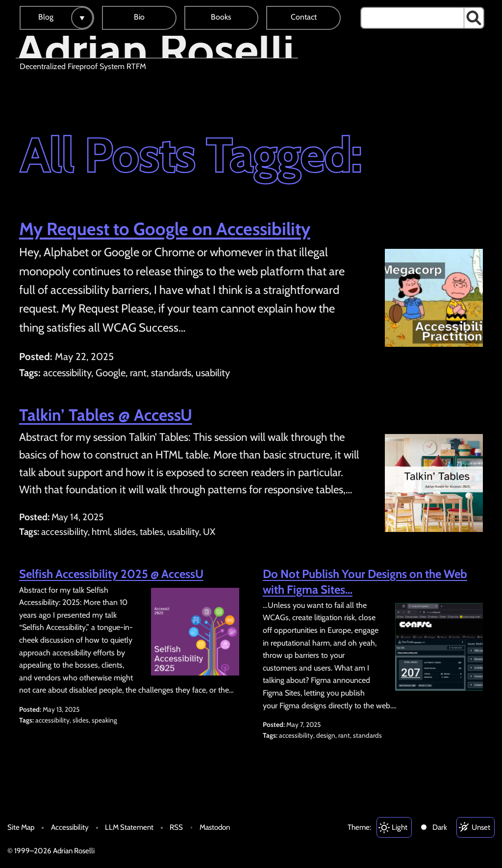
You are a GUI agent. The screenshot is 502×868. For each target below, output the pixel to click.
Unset (481, 827)
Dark (440, 827)
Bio (139, 17)
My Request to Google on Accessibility (165, 229)
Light (400, 827)
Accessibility (70, 827)
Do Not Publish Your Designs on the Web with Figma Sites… (365, 581)
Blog (46, 17)
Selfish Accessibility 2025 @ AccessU (111, 574)
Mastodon (215, 827)
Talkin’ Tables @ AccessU (106, 415)
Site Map (21, 827)
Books (221, 17)
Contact (304, 17)
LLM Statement (129, 827)
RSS (176, 827)
